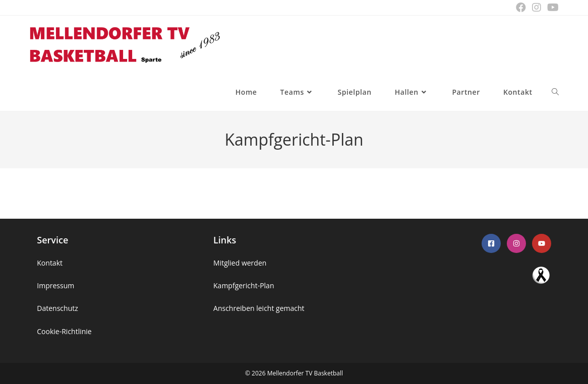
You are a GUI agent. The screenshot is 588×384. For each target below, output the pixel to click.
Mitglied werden (240, 263)
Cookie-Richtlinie (64, 331)
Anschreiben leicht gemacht (259, 308)
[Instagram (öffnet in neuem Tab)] (537, 8)
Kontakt (50, 263)
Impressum (55, 285)
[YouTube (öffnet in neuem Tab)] (551, 8)
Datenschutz (57, 308)
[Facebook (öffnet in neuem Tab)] (521, 8)
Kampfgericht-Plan (244, 285)
